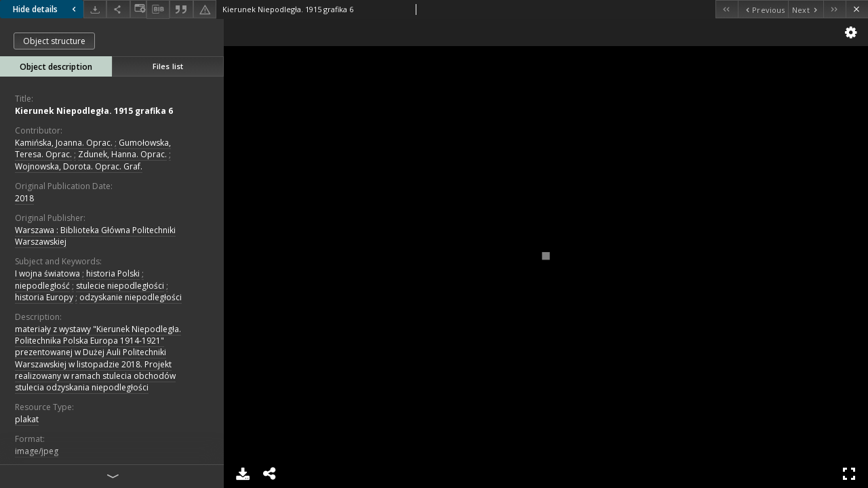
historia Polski (113, 273)
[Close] (857, 9)
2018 (24, 198)
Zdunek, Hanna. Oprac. (122, 154)
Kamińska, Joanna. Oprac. (64, 143)
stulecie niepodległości (120, 286)
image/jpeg (37, 451)
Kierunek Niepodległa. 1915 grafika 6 (94, 111)
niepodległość (42, 286)
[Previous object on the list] (763, 9)
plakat (27, 419)
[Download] (95, 9)
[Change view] (138, 9)
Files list (168, 66)
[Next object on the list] (806, 9)
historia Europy (44, 297)
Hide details (46, 9)
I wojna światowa (47, 273)
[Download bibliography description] (158, 9)
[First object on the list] (727, 9)
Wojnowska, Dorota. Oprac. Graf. (79, 166)
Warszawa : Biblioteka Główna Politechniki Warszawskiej (95, 236)
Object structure (54, 41)
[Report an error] (205, 9)
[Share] (118, 9)
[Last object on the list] (834, 9)
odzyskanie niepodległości (131, 297)
